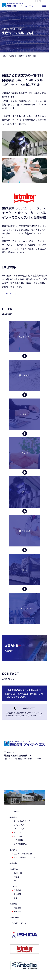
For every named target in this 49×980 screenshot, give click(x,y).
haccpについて (12, 294)
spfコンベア (19, 829)
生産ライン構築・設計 (23, 854)
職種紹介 (18, 908)
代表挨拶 (18, 890)
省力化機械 (18, 840)
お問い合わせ (15, 917)
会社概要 (18, 894)
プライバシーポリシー (19, 923)
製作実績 (13, 863)
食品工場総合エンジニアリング (27, 857)
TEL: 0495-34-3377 (26, 708)
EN (40, 1)
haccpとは (18, 873)
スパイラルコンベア (22, 821)
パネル (17, 877)
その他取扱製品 (20, 844)
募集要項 (18, 912)
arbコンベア (19, 833)
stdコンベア (19, 825)
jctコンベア (19, 836)
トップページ (15, 811)
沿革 (16, 898)
